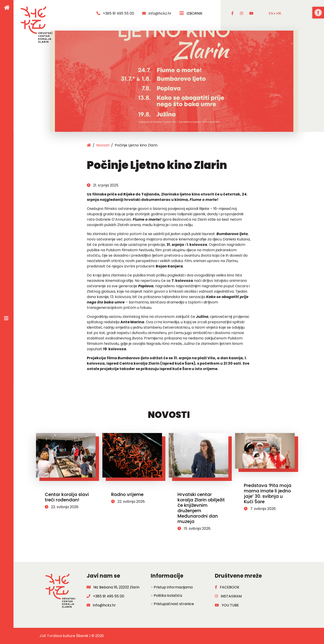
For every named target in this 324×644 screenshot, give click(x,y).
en (271, 13)
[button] (318, 13)
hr (279, 13)
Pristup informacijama (173, 587)
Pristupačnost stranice (174, 604)
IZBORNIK (191, 13)
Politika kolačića (168, 596)
